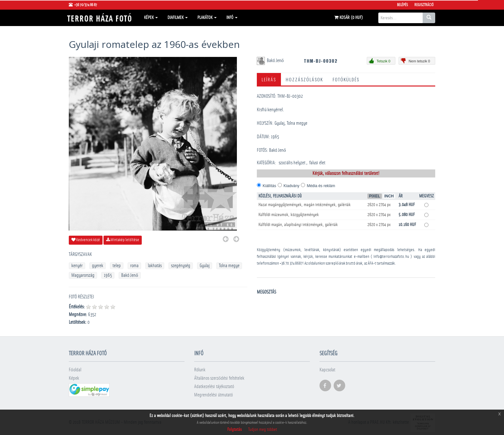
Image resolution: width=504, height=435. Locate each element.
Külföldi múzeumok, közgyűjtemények (289, 215)
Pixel (375, 196)
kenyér (77, 266)
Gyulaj (205, 266)
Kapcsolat (327, 370)
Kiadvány (291, 186)
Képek (151, 18)
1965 (108, 275)
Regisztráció (424, 5)
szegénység (181, 266)
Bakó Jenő (130, 275)
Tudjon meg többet (263, 430)
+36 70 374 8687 (291, 263)
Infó (232, 18)
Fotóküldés (346, 79)
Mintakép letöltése (123, 240)
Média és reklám (321, 186)
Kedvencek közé (86, 240)
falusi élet (317, 163)
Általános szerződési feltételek (219, 378)
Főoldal (75, 370)
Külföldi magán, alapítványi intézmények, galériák (298, 225)
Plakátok (207, 18)
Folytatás (234, 430)
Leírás (269, 79)
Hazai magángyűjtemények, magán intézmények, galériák (305, 205)
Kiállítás (269, 186)
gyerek (98, 266)
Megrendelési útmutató (213, 395)
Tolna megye (229, 266)
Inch (389, 196)
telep (117, 266)
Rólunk (200, 370)
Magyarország (83, 275)
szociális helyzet (292, 163)
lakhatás (155, 266)
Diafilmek (178, 18)
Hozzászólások (304, 79)
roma (134, 266)
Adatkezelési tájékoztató (214, 387)
